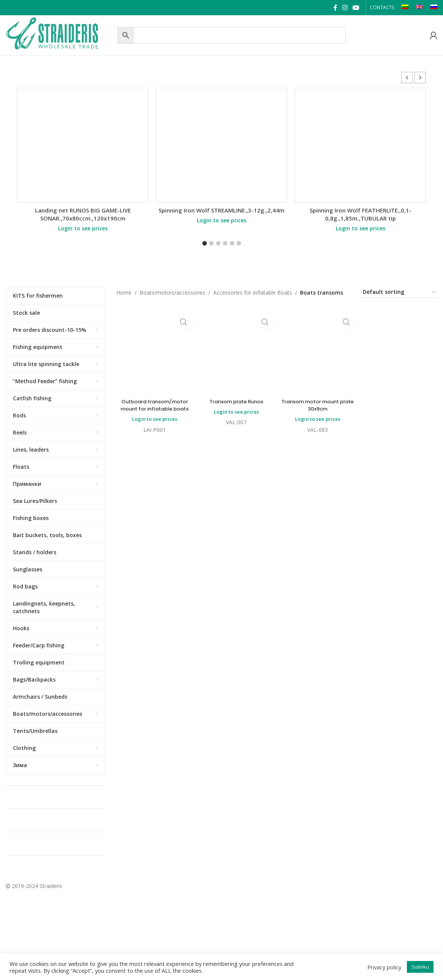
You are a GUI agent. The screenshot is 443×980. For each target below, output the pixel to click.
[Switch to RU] (434, 8)
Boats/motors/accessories (172, 293)
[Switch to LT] (405, 8)
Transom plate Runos (236, 333)
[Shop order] (400, 293)
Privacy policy (384, 967)
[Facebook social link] (335, 8)
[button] (420, 78)
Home (124, 293)
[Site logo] (60, 34)
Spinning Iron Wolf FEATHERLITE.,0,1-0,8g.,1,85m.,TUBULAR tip (360, 214)
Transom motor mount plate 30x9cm (318, 344)
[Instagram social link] (345, 8)
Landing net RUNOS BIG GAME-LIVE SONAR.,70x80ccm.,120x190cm (83, 214)
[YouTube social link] (356, 8)
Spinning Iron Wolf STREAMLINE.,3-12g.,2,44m (221, 210)
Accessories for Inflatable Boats (253, 293)
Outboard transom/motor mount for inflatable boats (154, 407)
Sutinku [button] (420, 967)
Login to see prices (83, 228)
